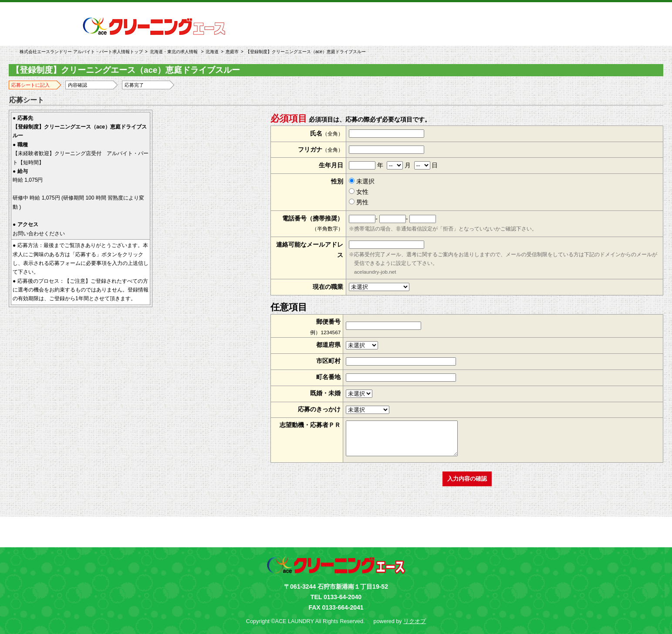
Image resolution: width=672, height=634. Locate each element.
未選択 (362, 181)
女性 (359, 192)
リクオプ (415, 621)
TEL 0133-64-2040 (336, 597)
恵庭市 (232, 52)
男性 (359, 202)
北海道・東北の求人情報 (174, 52)
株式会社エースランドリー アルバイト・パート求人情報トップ (81, 52)
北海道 (212, 52)
